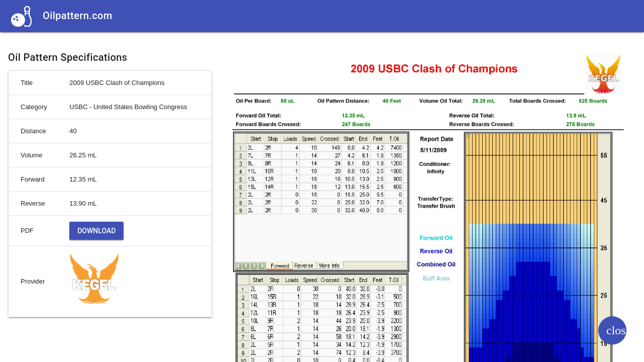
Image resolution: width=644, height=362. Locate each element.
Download (96, 231)
